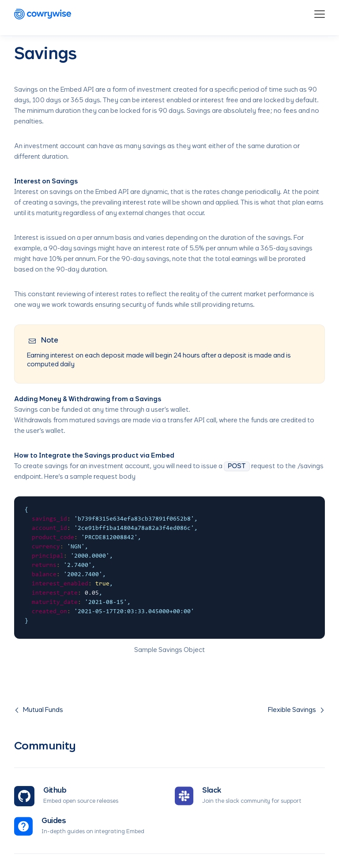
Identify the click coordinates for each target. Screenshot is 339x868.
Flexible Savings (296, 710)
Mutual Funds (39, 710)
